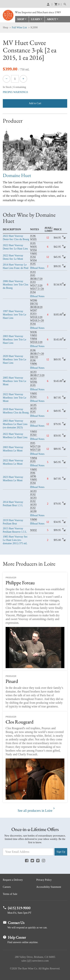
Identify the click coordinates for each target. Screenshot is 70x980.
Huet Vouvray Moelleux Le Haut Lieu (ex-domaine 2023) (15, 424)
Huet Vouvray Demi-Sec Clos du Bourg (16, 238)
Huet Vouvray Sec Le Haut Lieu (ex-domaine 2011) (15, 540)
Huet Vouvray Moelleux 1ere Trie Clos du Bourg (16, 284)
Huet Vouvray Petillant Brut (13, 504)
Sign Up (61, 852)
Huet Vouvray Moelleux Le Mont (13, 449)
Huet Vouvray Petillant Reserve (15, 530)
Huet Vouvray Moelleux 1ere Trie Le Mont (15, 381)
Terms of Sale (10, 894)
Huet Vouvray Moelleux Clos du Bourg (16, 411)
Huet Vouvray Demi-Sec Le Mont (13, 257)
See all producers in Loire (35, 811)
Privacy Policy (44, 880)
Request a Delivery (13, 880)
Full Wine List (19, 27)
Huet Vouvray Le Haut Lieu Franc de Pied (16, 266)
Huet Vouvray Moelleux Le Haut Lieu (15, 436)
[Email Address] (28, 852)
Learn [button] (36, 19)
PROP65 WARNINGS (15, 92)
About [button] (52, 19)
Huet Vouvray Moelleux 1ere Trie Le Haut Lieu (15, 314)
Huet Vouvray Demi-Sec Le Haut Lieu (15, 247)
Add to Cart (35, 103)
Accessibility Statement (49, 887)
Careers (7, 887)
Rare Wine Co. (8, 15)
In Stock (7, 87)
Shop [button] (21, 19)
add (65, 238)
